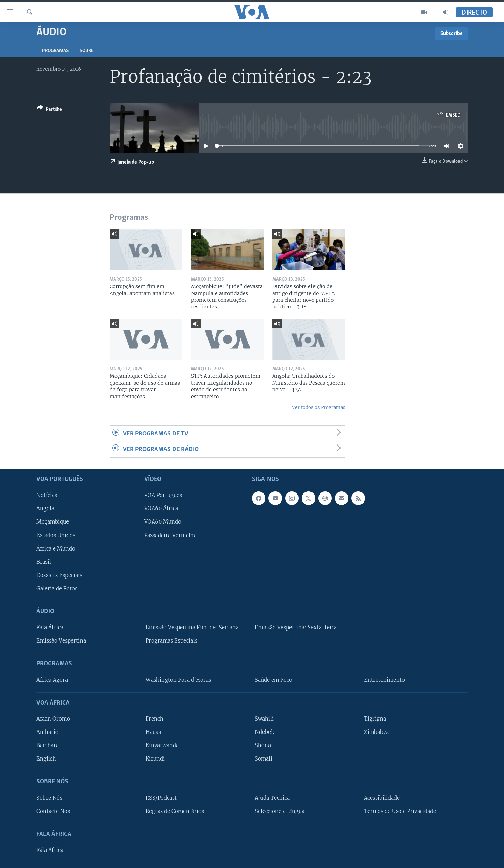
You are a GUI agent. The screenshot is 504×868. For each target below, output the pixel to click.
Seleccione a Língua (280, 811)
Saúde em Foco (274, 680)
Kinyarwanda (162, 745)
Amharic (47, 732)
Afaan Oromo (53, 719)
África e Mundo (56, 549)
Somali (264, 759)
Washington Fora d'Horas (178, 680)
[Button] (49, 110)
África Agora (52, 680)
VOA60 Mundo (163, 522)
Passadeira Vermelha (170, 535)
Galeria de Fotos (57, 589)
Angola (45, 509)
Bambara (48, 745)
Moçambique (53, 522)
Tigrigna (375, 719)
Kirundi (155, 759)
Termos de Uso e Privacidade (400, 811)
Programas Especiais (171, 641)
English (46, 759)
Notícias (47, 496)
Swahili (264, 719)
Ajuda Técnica (272, 798)
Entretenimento (384, 680)
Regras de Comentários (175, 811)
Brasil (44, 562)
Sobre (87, 51)
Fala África (50, 628)
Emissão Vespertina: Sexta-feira (296, 628)
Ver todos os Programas (318, 408)
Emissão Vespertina (61, 641)
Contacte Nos (53, 811)
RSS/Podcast (161, 798)
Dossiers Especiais (59, 575)
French (155, 719)
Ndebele (265, 732)
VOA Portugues (163, 496)
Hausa (153, 732)
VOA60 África (161, 509)
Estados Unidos (56, 535)
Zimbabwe (377, 732)
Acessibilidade (382, 798)
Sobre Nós (49, 798)
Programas (55, 51)
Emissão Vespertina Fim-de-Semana (192, 628)
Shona (263, 745)
